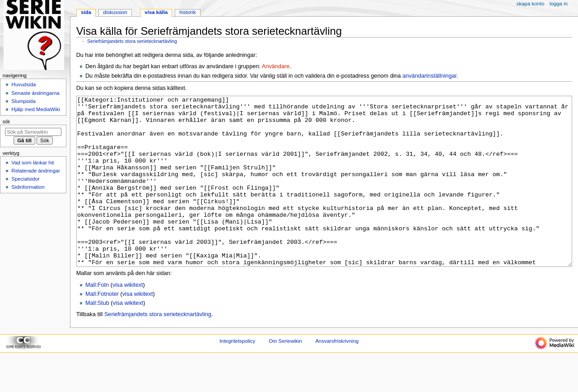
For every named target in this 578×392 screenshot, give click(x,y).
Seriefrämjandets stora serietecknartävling (132, 41)
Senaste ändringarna (35, 93)
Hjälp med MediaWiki (36, 109)
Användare (276, 66)
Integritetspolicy (237, 375)
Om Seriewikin (285, 375)
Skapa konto (531, 4)
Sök (6, 121)
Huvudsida (23, 84)
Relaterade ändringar (36, 171)
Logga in (559, 4)
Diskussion (115, 12)
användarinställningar (429, 76)
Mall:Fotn (97, 319)
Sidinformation (28, 187)
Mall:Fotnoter (102, 328)
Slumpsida (23, 101)
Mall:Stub (97, 337)
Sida (86, 12)
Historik (187, 12)
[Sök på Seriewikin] (33, 132)
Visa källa (156, 12)
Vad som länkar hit (33, 163)
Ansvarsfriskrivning (337, 375)
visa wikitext (128, 319)
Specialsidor (25, 179)
